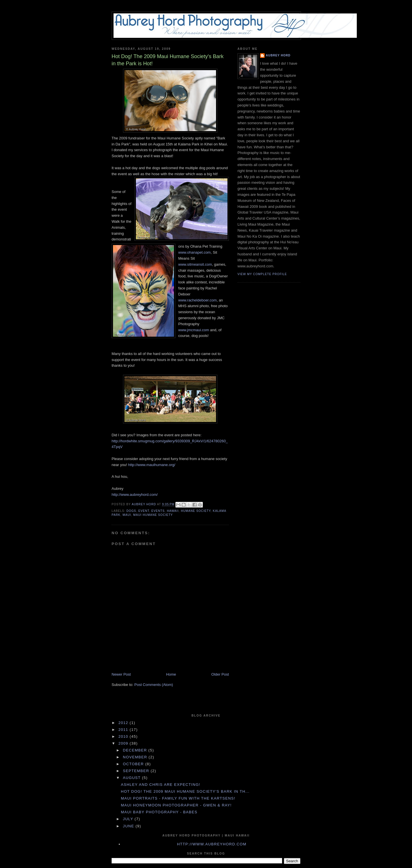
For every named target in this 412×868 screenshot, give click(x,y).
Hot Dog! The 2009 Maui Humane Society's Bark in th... (185, 791)
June (129, 826)
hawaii (173, 511)
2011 (124, 730)
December (136, 750)
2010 (124, 736)
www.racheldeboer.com (197, 300)
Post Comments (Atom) (154, 685)
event (144, 511)
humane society (196, 511)
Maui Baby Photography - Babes (159, 812)
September (137, 771)
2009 (124, 743)
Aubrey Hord (278, 55)
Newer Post (121, 674)
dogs (131, 511)
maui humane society (153, 515)
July (129, 819)
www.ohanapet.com (194, 252)
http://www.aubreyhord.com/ (135, 495)
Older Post (220, 674)
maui (127, 515)
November (136, 757)
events (158, 511)
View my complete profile (262, 274)
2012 (124, 723)
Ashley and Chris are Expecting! (161, 785)
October (134, 764)
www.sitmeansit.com (195, 264)
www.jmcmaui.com (194, 330)
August (133, 778)
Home (171, 674)
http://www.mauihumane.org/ (152, 465)
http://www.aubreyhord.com (212, 844)
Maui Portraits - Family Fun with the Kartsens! (178, 798)
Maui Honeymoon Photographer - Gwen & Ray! (176, 805)
